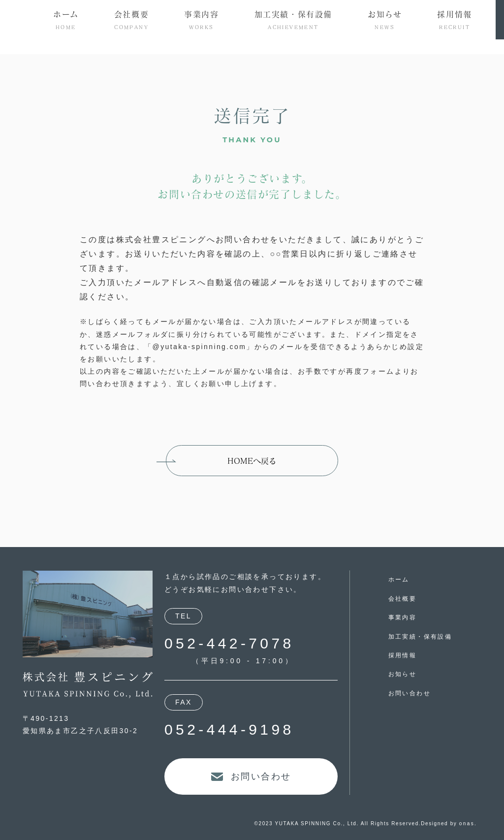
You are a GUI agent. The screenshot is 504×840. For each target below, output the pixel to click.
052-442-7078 (229, 643)
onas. (468, 824)
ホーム (399, 580)
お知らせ (403, 674)
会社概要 (403, 599)
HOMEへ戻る (252, 461)
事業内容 (403, 617)
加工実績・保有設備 (420, 637)
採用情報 (403, 655)
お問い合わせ (409, 693)
